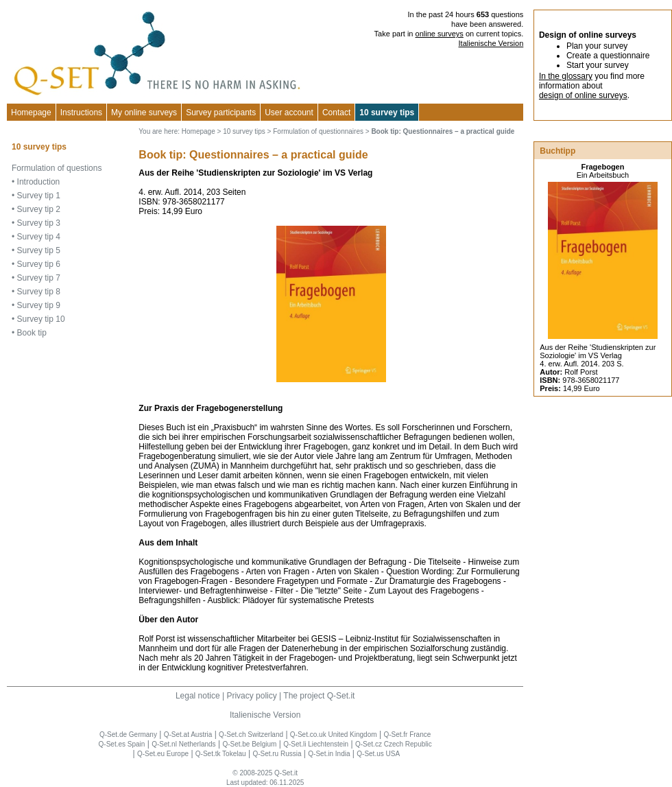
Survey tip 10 (41, 319)
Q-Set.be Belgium (249, 744)
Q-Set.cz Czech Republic (394, 744)
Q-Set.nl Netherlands (183, 744)
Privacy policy (251, 696)
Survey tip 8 (39, 292)
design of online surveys (583, 95)
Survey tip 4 (39, 237)
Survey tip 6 (39, 264)
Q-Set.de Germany (128, 735)
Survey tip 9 (39, 305)
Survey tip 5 (39, 250)
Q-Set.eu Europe (163, 754)
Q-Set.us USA (378, 754)
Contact (336, 113)
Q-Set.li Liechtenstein (316, 744)
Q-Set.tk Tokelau (221, 754)
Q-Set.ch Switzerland (251, 735)
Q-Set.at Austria (188, 735)
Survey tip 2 (39, 209)
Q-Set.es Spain (122, 744)
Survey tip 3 (39, 223)
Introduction (39, 182)
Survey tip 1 (39, 196)
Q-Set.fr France (407, 735)
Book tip (32, 333)
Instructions (81, 113)
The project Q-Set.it (319, 696)
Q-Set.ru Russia (277, 754)
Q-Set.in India (329, 754)
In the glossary (566, 76)
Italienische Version (491, 43)
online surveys (440, 34)
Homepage (31, 113)
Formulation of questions (57, 168)
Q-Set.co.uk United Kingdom (334, 735)
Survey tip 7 (39, 278)
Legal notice (198, 696)
